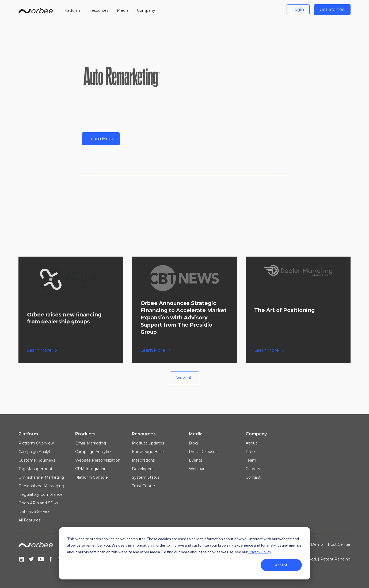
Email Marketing (91, 443)
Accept (281, 565)
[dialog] (185, 553)
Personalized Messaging (41, 486)
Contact (253, 477)
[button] (72, 10)
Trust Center (144, 486)
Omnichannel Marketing (41, 477)
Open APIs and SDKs (38, 503)
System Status (146, 477)
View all (184, 378)
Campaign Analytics (37, 452)
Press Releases (203, 452)
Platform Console (92, 477)
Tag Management (35, 469)
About (251, 443)
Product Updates (148, 443)
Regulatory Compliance (41, 494)
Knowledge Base (148, 452)
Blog (193, 443)
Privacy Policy (260, 552)
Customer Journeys (37, 460)
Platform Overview (36, 443)
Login (298, 9)
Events (195, 460)
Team (251, 460)
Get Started (332, 9)
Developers (143, 469)
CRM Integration (91, 469)
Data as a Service (35, 512)
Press (251, 452)
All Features (29, 520)
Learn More (101, 139)
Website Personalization (98, 460)
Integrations (143, 460)
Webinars (198, 469)
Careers (253, 469)
